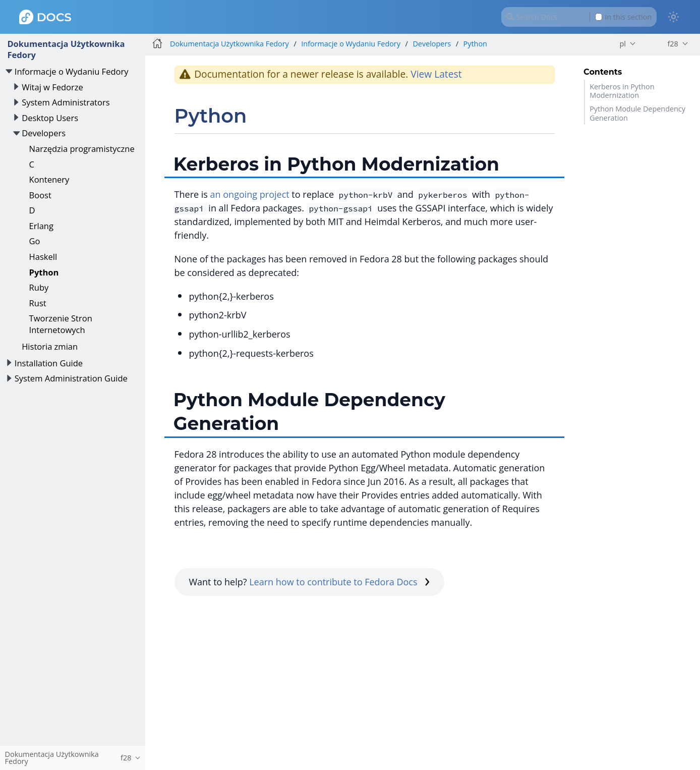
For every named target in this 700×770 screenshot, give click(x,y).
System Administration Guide (71, 378)
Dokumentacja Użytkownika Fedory (66, 49)
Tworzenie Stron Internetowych (61, 324)
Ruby (39, 287)
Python (44, 272)
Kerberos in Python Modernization (622, 91)
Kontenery (49, 179)
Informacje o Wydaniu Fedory (72, 71)
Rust (38, 303)
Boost (40, 195)
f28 (673, 44)
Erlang (41, 226)
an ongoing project (250, 194)
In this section (623, 17)
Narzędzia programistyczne (82, 149)
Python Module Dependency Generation (637, 113)
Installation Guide (49, 363)
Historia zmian (50, 346)
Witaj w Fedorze (52, 87)
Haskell (43, 257)
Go (35, 241)
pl (622, 44)
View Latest (436, 74)
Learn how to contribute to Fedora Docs (339, 582)
